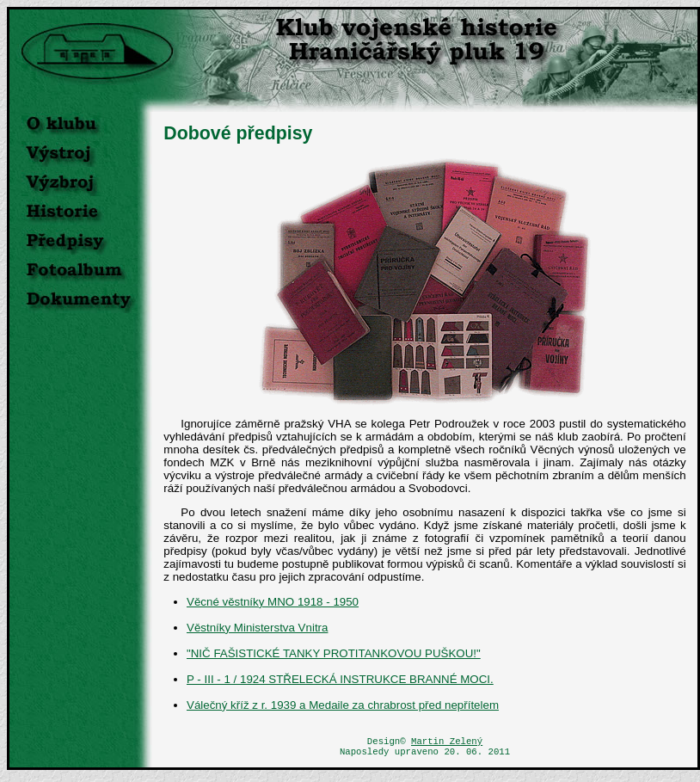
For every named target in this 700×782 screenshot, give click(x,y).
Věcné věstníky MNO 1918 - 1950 (273, 602)
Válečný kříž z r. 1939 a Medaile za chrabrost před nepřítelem (343, 705)
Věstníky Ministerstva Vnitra (257, 628)
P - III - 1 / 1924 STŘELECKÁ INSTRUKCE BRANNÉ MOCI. (340, 679)
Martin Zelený (447, 742)
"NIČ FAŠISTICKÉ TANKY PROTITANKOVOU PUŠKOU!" (334, 653)
